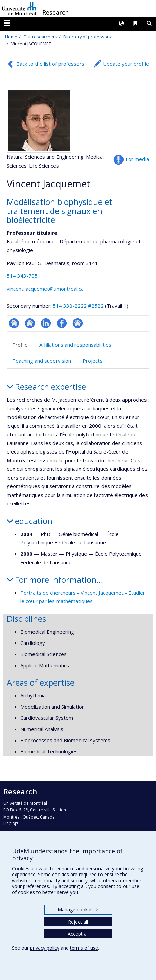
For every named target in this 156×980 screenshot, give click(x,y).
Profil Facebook (62, 323)
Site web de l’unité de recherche (30, 323)
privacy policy (45, 948)
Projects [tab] (93, 361)
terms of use (84, 948)
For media (137, 159)
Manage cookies (78, 910)
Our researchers (40, 37)
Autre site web (78, 323)
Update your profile (126, 64)
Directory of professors (87, 37)
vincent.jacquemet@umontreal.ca (45, 289)
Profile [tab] (20, 345)
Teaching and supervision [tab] (42, 361)
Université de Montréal (19, 8)
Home (11, 37)
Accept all (78, 934)
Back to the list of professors (50, 64)
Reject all (78, 922)
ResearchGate (14, 323)
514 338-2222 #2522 (78, 306)
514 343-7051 (24, 276)
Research (55, 12)
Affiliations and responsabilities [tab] (75, 345)
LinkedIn (46, 323)
